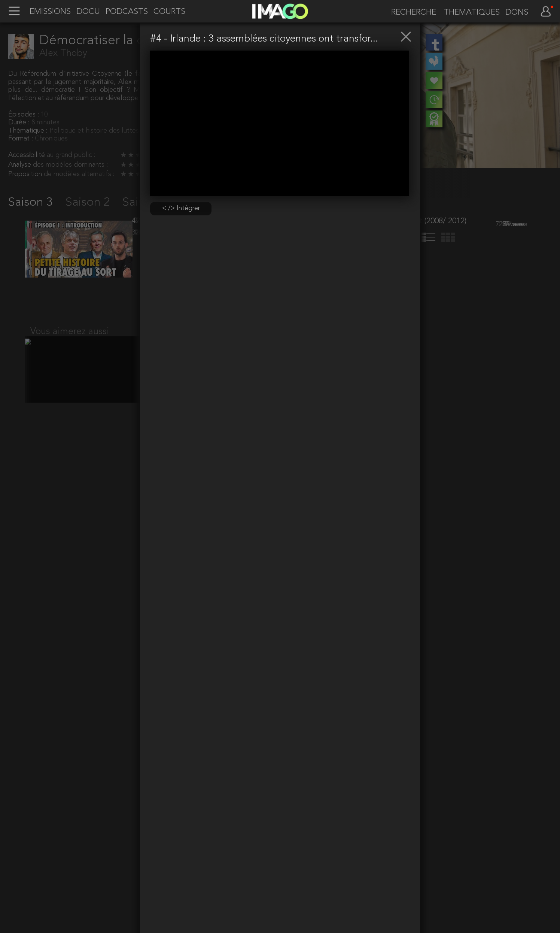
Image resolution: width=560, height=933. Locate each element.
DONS (517, 13)
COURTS (169, 12)
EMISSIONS (50, 12)
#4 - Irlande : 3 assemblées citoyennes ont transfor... (264, 39)
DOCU (88, 12)
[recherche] (411, 12)
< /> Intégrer (181, 208)
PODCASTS (127, 12)
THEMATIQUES (472, 13)
